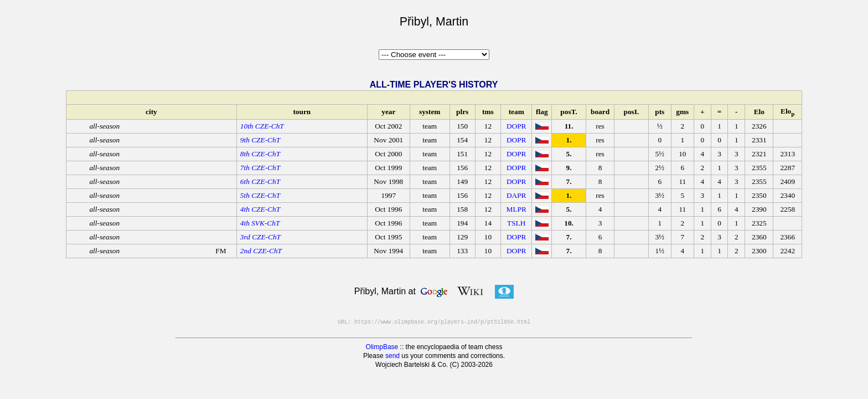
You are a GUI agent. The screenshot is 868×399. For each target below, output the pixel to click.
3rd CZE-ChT (260, 237)
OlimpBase (382, 347)
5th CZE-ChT (260, 195)
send (392, 356)
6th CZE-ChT (260, 181)
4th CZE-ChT (260, 209)
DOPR (516, 126)
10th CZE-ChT (262, 126)
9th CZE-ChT (260, 140)
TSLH (516, 223)
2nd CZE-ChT (261, 251)
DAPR (516, 195)
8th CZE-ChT (260, 154)
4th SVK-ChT (260, 223)
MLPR (516, 209)
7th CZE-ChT (260, 168)
